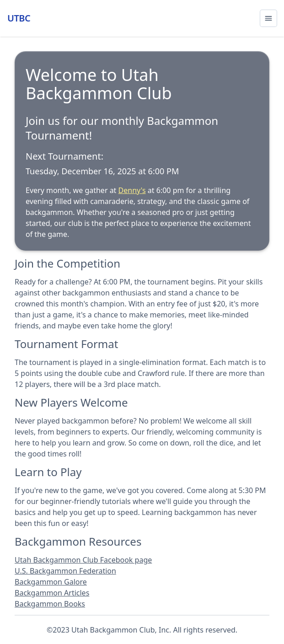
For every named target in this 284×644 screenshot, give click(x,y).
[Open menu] (268, 18)
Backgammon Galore (51, 582)
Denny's (132, 190)
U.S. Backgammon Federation (65, 571)
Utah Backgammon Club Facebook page (83, 560)
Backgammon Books (50, 604)
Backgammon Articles (52, 593)
